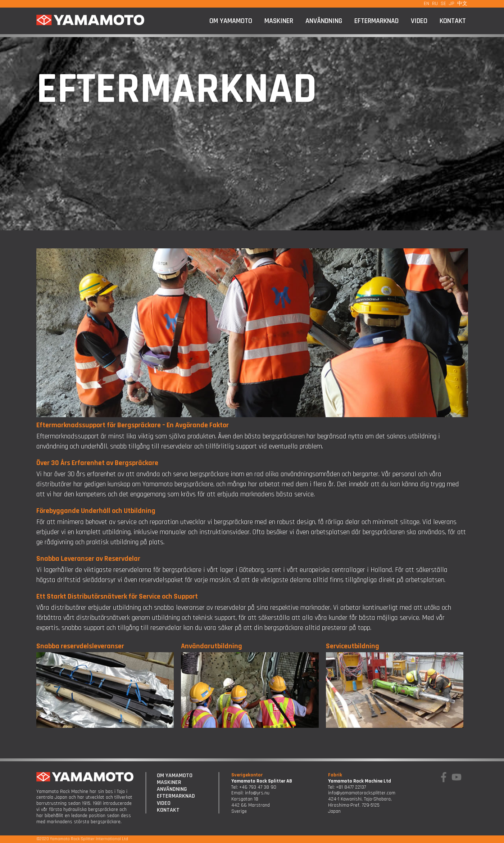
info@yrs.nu (257, 793)
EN (426, 4)
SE (443, 4)
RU (435, 4)
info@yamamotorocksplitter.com (362, 793)
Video (419, 21)
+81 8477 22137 (351, 787)
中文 (462, 4)
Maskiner (279, 21)
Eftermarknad (376, 21)
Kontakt (453, 21)
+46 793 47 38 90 (258, 787)
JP (452, 4)
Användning (324, 21)
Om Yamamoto (231, 21)
